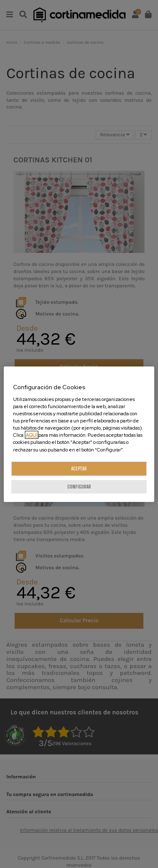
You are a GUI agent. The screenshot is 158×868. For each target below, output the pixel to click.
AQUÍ (32, 435)
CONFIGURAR (79, 487)
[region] (79, 434)
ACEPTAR (79, 469)
